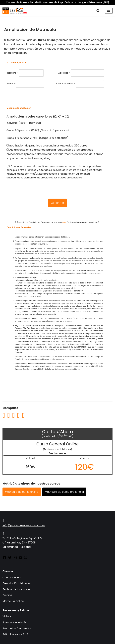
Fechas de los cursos (16, 589)
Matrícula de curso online (22, 492)
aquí (64, 222)
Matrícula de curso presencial (64, 492)
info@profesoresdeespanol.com (24, 525)
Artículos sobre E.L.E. (15, 634)
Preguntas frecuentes (17, 628)
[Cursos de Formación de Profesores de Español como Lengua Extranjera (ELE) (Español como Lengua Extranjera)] (15, 11)
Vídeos (7, 616)
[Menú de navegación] (109, 11)
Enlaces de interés (15, 622)
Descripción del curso (17, 583)
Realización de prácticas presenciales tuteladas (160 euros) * (48, 146)
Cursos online (11, 578)
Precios (7, 595)
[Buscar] (98, 11)
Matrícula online (13, 601)
